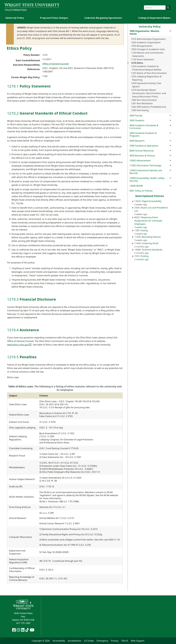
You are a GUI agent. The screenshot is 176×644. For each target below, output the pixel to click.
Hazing (144, 230)
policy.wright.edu (16, 10)
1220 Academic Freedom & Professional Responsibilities (146, 68)
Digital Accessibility (152, 201)
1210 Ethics (137, 63)
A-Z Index (89, 641)
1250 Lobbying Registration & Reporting (146, 78)
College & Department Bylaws (154, 18)
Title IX (125, 641)
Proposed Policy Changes (54, 18)
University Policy (15, 18)
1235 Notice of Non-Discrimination (149, 73)
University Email (150, 243)
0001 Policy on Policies (141, 191)
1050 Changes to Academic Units (148, 49)
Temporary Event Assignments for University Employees (148, 221)
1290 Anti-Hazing (140, 110)
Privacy (115, 641)
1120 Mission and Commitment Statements (147, 54)
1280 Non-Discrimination (144, 100)
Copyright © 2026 (41, 641)
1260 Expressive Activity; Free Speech (146, 85)
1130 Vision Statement (143, 59)
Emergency (102, 641)
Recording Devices (151, 237)
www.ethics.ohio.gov (19, 345)
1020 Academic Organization (146, 42)
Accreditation (75, 641)
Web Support (138, 641)
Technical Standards (152, 250)
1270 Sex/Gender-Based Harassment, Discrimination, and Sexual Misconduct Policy (148, 93)
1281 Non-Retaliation (142, 103)
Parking (145, 256)
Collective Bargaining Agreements (103, 18)
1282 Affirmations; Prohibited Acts (149, 107)
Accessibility (59, 641)
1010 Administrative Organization (148, 39)
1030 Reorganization (142, 46)
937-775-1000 (23, 623)
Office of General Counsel (55, 64)
